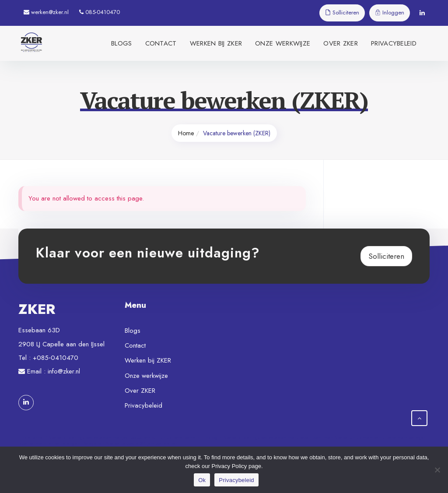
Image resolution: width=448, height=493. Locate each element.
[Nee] (437, 470)
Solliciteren (342, 12)
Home (186, 133)
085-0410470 (100, 12)
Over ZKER (341, 43)
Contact (161, 43)
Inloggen (390, 12)
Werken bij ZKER (216, 43)
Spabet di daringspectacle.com (80, 437)
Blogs (122, 43)
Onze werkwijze (283, 43)
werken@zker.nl (46, 12)
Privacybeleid (394, 43)
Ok (202, 480)
